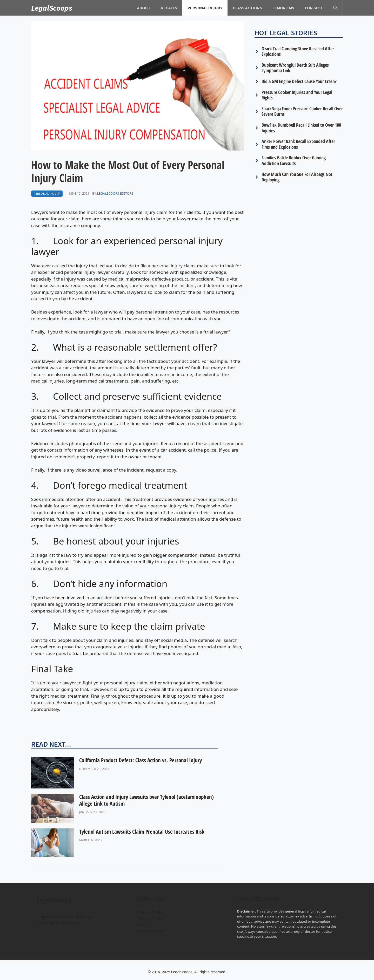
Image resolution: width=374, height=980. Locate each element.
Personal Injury (205, 8)
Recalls (169, 8)
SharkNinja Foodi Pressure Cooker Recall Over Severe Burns (302, 111)
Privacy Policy (150, 912)
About (144, 8)
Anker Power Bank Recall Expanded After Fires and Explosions (298, 144)
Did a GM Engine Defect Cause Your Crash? (299, 81)
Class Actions (247, 8)
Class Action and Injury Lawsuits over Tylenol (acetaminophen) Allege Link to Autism (146, 800)
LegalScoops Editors (115, 193)
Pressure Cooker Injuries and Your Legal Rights (297, 95)
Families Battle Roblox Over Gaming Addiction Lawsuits (294, 160)
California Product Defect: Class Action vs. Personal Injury (141, 760)
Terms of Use (150, 918)
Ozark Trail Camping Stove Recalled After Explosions (298, 51)
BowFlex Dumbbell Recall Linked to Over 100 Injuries (301, 128)
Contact (314, 8)
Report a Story (151, 931)
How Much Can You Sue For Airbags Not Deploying (297, 177)
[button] (335, 8)
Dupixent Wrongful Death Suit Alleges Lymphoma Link (295, 68)
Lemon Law (283, 8)
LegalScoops (52, 8)
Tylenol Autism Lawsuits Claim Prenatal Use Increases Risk (142, 832)
